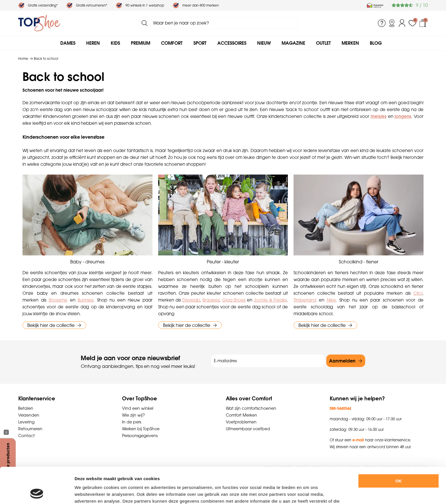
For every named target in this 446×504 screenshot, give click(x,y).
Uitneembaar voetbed (248, 429)
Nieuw (264, 43)
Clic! (418, 293)
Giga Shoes (234, 300)
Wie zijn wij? (133, 415)
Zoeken (144, 23)
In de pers (132, 422)
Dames (68, 43)
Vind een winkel (138, 408)
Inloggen (402, 23)
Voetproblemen (241, 422)
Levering (26, 422)
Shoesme (58, 300)
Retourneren (30, 429)
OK (399, 447)
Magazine (293, 43)
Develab (191, 300)
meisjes (379, 116)
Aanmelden (342, 361)
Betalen (26, 408)
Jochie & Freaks (270, 300)
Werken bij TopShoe (141, 429)
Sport (200, 43)
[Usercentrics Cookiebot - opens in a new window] (37, 493)
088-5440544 (340, 408)
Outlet (323, 43)
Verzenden (29, 415)
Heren (93, 43)
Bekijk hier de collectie (51, 325)
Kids (115, 43)
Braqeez (211, 300)
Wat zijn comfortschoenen (251, 408)
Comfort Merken (241, 415)
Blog (376, 43)
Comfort (172, 43)
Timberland (305, 300)
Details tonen (312, 493)
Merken (350, 43)
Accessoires (232, 43)
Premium (141, 43)
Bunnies (85, 300)
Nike (331, 300)
